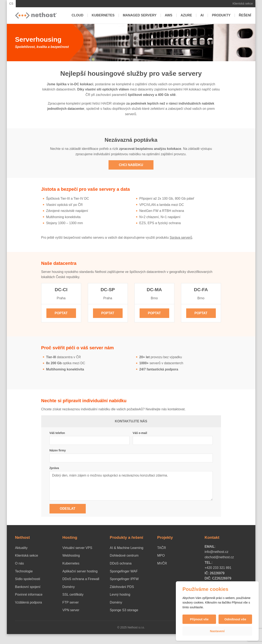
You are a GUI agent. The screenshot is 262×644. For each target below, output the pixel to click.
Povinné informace (29, 595)
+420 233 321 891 (218, 568)
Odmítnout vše (235, 619)
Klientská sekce (243, 4)
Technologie (24, 571)
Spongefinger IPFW (124, 579)
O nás (20, 563)
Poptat (61, 313)
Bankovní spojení (28, 587)
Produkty (221, 15)
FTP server (71, 602)
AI (202, 15)
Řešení (245, 15)
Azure (186, 15)
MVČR (162, 563)
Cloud (78, 15)
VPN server (71, 610)
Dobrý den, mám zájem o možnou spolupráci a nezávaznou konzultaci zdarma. (131, 486)
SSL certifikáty (73, 595)
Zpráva (54, 468)
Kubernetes (103, 15)
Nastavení (217, 631)
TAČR (162, 548)
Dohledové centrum (124, 555)
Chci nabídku (131, 165)
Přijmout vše (199, 619)
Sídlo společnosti (28, 579)
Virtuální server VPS (77, 548)
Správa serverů (181, 238)
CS (11, 4)
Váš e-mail (140, 433)
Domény (69, 587)
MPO (161, 555)
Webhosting (71, 555)
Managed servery (140, 15)
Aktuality (21, 548)
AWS (169, 15)
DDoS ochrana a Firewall (81, 579)
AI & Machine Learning (127, 548)
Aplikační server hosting (80, 571)
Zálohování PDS (122, 587)
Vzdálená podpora (29, 602)
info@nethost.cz (217, 552)
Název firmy (58, 450)
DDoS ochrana (121, 563)
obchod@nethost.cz (219, 557)
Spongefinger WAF (124, 571)
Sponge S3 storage (124, 610)
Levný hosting (120, 595)
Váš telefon (57, 433)
